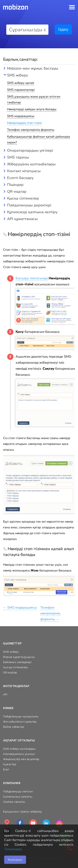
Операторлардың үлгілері (30, 150)
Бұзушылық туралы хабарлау (23, 812)
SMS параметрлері (21, 90)
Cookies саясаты (14, 802)
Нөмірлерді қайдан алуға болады (32, 109)
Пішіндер (15, 185)
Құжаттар (10, 764)
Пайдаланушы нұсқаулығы (21, 716)
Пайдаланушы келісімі (18, 791)
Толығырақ (13, 849)
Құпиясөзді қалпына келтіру (32, 212)
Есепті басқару (20, 178)
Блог (6, 769)
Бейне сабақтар (14, 727)
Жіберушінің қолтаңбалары (31, 164)
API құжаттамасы (22, 219)
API (5, 694)
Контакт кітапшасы (24, 171)
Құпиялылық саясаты (18, 797)
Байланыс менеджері (17, 662)
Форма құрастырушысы (19, 657)
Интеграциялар (16, 686)
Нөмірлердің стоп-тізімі (24, 123)
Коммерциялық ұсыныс (19, 754)
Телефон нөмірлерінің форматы (31, 130)
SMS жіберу (17, 75)
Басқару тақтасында (32, 278)
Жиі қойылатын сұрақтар (20, 722)
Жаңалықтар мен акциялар (21, 759)
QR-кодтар (17, 191)
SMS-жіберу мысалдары (19, 749)
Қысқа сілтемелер (23, 198)
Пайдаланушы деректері (29, 205)
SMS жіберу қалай (21, 83)
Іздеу (63, 29)
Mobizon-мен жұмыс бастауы (33, 68)
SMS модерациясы (21, 116)
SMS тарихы (18, 157)
